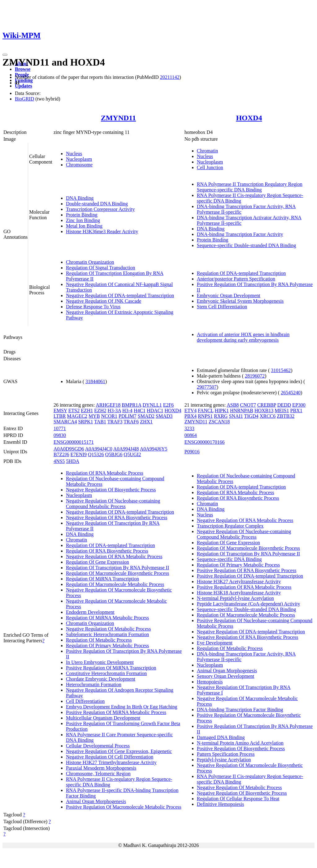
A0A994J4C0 (99, 449)
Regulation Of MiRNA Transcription (102, 579)
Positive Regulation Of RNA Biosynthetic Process (247, 570)
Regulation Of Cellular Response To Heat (238, 799)
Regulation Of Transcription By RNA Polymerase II (117, 568)
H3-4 (127, 410)
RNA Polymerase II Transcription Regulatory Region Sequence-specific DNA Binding (250, 187)
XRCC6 (268, 416)
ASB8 (233, 405)
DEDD (284, 405)
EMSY (60, 410)
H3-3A (114, 410)
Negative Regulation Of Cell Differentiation (110, 757)
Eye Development (215, 643)
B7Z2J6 (61, 454)
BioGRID (24, 99)
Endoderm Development (90, 612)
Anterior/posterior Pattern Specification (236, 279)
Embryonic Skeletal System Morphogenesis (240, 301)
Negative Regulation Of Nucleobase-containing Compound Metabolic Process (113, 504)
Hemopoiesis (210, 682)
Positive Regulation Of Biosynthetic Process (241, 748)
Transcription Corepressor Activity (100, 209)
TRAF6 (131, 422)
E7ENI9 (79, 454)
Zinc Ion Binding (83, 220)
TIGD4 (251, 416)
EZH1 (87, 410)
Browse (23, 69)
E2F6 (169, 405)
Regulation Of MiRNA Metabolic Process (107, 618)
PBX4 (191, 416)
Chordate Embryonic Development (101, 679)
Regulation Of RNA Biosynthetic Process (107, 551)
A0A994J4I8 (126, 449)
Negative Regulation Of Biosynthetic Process (111, 490)
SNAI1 (236, 416)
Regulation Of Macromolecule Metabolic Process (115, 584)
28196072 (255, 376)
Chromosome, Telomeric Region (98, 774)
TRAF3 (115, 422)
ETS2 (74, 410)
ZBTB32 (286, 416)
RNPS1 (205, 416)
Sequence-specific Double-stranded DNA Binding (246, 245)
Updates (24, 86)
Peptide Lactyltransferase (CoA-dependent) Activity (249, 604)
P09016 (192, 452)
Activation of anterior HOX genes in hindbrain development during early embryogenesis (243, 337)
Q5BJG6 (114, 454)
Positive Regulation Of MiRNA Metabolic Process (116, 712)
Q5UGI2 (132, 454)
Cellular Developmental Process (98, 746)
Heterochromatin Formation (94, 684)
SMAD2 (146, 416)
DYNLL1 (152, 405)
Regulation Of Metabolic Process (99, 640)
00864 (191, 435)
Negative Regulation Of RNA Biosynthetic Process (117, 517)
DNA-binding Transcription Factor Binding (240, 710)
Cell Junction (210, 167)
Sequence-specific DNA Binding (229, 559)
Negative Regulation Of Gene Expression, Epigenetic (119, 751)
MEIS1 (282, 410)
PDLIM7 (128, 416)
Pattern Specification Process (226, 754)
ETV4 (191, 410)
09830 (60, 435)
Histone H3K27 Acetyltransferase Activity (239, 582)
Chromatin (207, 151)
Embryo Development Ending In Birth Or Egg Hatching (122, 707)
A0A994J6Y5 (154, 449)
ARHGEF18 (108, 405)
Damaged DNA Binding (221, 737)
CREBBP (267, 405)
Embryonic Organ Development (229, 295)
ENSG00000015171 (74, 442)
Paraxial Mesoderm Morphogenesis (101, 768)
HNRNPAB (242, 410)
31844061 (95, 381)
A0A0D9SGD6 (69, 449)
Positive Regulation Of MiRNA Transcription (111, 668)
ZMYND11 (118, 118)
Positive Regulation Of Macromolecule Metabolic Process (124, 807)
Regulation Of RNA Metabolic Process (105, 473)
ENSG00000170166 (205, 442)
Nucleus (74, 154)
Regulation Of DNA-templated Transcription (241, 273)
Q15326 (96, 454)
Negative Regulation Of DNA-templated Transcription (120, 295)
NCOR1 (109, 416)
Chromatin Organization (90, 262)
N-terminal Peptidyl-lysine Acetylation (235, 598)
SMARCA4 (65, 422)
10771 (60, 428)
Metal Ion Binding (84, 226)
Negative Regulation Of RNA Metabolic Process (114, 556)
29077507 (207, 387)
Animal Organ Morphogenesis (96, 801)
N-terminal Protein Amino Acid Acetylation (240, 743)
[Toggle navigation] (5, 55)
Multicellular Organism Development (103, 718)
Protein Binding (82, 215)
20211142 (170, 77)
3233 (189, 428)
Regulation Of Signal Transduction (101, 268)
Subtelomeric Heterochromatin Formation (107, 634)
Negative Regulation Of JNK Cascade (104, 301)
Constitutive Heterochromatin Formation (106, 673)
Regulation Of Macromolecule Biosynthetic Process (117, 573)
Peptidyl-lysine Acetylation (224, 760)
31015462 (281, 370)
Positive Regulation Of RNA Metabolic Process (244, 587)
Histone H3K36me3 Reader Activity (102, 231)
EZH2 (100, 410)
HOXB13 (264, 410)
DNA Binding (80, 198)
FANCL (206, 410)
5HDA (73, 461)
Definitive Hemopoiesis (220, 804)
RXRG (221, 416)
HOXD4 (249, 118)
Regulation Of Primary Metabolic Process (107, 646)
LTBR (60, 416)
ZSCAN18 (219, 422)
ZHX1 (146, 422)
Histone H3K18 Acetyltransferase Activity (239, 593)
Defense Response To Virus (93, 307)
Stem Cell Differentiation (222, 307)
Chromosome (79, 165)
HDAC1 (155, 410)
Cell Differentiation (85, 701)
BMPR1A (131, 405)
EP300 (299, 405)
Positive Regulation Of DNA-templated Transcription (250, 576)
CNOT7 (248, 405)
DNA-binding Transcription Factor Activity (240, 234)
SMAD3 (164, 416)
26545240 (291, 393)
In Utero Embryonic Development (100, 662)
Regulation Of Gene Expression (98, 562)
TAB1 (100, 422)
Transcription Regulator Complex (230, 526)
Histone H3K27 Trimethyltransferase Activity (111, 762)
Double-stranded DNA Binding (97, 204)
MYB (94, 416)
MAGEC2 (77, 416)
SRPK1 (85, 422)
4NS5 (59, 461)
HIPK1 (222, 410)
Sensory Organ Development (226, 676)
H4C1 (140, 410)
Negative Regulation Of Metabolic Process (109, 629)
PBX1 (296, 410)
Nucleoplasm (79, 159)
